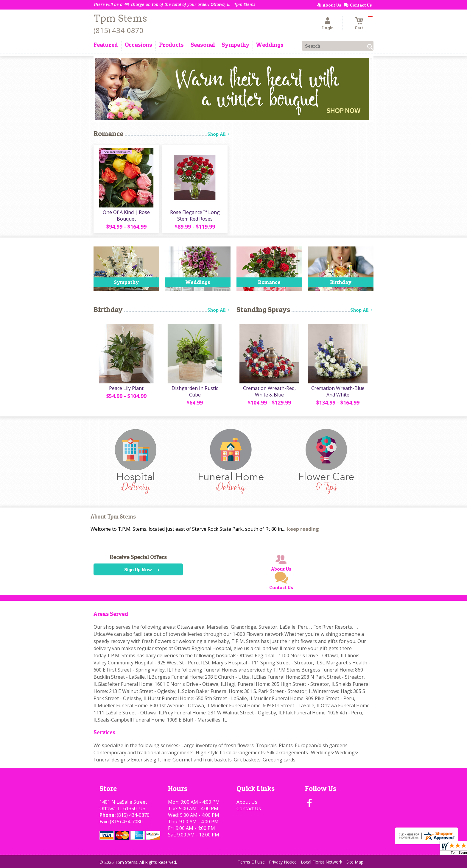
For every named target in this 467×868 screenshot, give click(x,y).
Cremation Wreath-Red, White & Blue (269, 391)
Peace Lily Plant (126, 388)
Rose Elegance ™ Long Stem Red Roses (195, 216)
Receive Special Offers (138, 557)
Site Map (355, 862)
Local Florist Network (322, 862)
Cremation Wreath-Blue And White (338, 391)
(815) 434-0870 (119, 30)
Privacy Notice (283, 862)
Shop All (219, 134)
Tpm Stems (120, 18)
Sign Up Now (138, 569)
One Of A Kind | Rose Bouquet (126, 216)
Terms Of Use (251, 862)
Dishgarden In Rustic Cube (195, 391)
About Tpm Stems (113, 517)
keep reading (303, 529)
